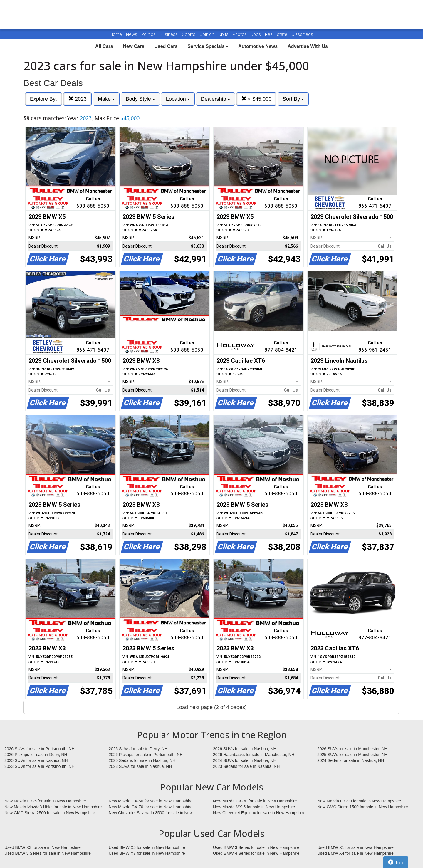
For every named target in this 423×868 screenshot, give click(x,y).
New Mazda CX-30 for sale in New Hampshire (255, 801)
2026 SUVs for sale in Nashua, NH (245, 749)
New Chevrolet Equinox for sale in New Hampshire (259, 813)
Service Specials (208, 46)
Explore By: (43, 99)
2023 (77, 99)
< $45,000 (256, 99)
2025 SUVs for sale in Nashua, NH (36, 760)
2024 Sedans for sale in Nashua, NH (351, 760)
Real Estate (277, 34)
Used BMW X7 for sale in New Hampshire (147, 853)
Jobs (256, 34)
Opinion (207, 34)
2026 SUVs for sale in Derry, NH (138, 749)
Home (116, 34)
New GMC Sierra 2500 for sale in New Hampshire (50, 813)
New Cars (134, 46)
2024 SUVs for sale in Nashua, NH (245, 760)
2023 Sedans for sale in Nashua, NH (246, 766)
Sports (189, 34)
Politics (148, 34)
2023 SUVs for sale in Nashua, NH (140, 766)
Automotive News (258, 46)
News (132, 34)
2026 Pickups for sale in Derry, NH (36, 755)
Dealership (215, 99)
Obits (224, 34)
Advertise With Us (308, 46)
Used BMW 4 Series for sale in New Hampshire (256, 853)
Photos (240, 34)
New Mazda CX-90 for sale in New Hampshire (359, 801)
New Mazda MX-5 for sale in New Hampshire (254, 807)
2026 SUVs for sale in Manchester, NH (352, 749)
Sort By (293, 99)
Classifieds (302, 34)
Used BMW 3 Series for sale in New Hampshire (256, 847)
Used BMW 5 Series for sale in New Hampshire (48, 853)
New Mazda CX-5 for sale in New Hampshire (45, 801)
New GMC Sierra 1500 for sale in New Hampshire (363, 807)
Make (106, 99)
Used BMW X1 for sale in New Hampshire (355, 847)
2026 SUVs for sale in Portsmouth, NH (40, 749)
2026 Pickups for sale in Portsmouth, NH (146, 755)
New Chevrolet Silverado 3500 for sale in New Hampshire (151, 813)
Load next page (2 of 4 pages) (211, 707)
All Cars (104, 46)
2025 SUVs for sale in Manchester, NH (352, 755)
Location (178, 99)
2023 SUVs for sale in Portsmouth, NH (40, 766)
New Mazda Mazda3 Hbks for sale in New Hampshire (53, 807)
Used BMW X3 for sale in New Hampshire (43, 847)
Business (169, 34)
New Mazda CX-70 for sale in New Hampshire (151, 807)
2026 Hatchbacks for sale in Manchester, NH (254, 755)
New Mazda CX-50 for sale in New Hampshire (151, 801)
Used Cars (166, 46)
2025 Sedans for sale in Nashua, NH (142, 760)
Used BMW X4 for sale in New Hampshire (355, 853)
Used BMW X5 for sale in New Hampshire (147, 847)
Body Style (140, 99)
